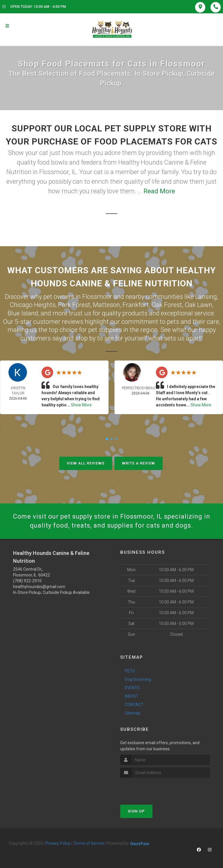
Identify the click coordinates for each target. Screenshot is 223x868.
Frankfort (136, 305)
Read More (159, 191)
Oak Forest (167, 305)
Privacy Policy (58, 843)
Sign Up (136, 811)
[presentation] (151, 788)
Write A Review (139, 463)
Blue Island (23, 313)
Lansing (206, 297)
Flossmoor (97, 297)
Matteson (106, 305)
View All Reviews (86, 463)
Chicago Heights (33, 305)
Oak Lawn (198, 305)
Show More (81, 405)
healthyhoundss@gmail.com (39, 587)
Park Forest (74, 305)
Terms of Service (89, 843)
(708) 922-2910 (27, 581)
